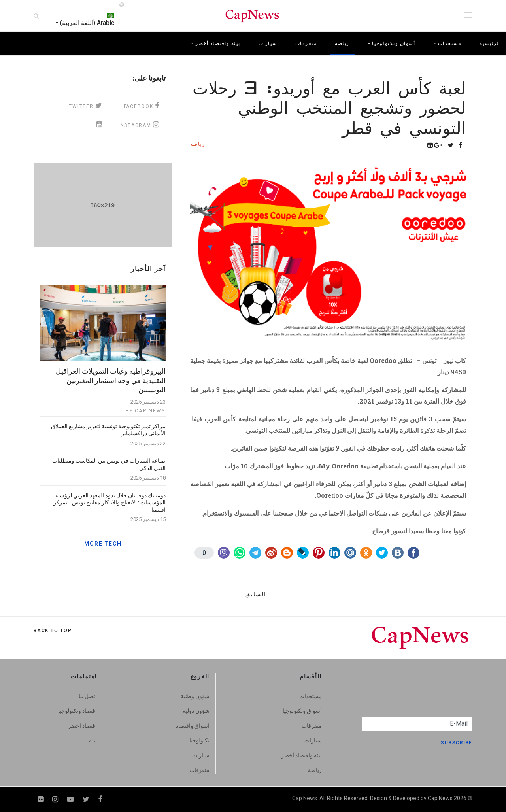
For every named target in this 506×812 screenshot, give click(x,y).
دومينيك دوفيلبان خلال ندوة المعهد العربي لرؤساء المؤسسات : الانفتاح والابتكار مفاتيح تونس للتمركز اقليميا (110, 502)
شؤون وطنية (195, 696)
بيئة (93, 740)
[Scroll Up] (53, 631)
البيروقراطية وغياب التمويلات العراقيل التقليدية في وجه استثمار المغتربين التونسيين (111, 380)
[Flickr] (41, 799)
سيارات (268, 43)
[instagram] (137, 124)
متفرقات (306, 43)
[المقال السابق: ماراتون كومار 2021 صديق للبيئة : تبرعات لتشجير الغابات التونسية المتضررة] (256, 594)
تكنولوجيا (199, 740)
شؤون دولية (196, 711)
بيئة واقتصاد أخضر (301, 755)
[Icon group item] (99, 124)
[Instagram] (55, 799)
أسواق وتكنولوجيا (302, 711)
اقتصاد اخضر (82, 726)
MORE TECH (103, 544)
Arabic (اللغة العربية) (86, 16)
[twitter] (84, 105)
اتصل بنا (88, 696)
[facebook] (140, 105)
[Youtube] (70, 799)
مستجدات (311, 696)
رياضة (342, 43)
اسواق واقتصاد (193, 726)
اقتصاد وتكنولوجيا (77, 711)
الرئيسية (490, 43)
